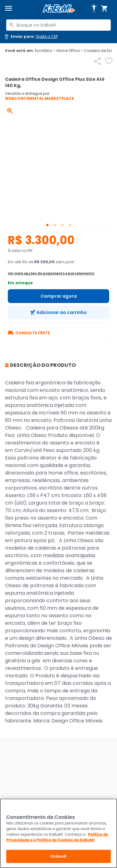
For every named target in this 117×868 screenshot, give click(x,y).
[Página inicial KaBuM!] (59, 9)
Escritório (45, 51)
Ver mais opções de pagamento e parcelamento (51, 273)
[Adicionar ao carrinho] (58, 312)
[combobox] (58, 25)
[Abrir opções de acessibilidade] (94, 8)
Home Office (70, 51)
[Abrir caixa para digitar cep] (31, 37)
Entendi (58, 856)
